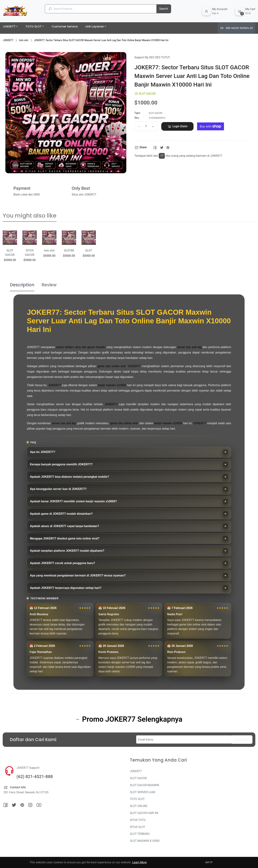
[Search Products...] (104, 9)
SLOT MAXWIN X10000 (145, 841)
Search (164, 9)
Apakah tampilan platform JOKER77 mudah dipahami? (67, 551)
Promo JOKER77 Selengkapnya (129, 719)
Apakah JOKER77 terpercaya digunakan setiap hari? (66, 588)
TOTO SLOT (137, 799)
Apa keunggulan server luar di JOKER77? (58, 489)
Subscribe (242, 740)
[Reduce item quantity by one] (139, 126)
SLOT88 (69, 254)
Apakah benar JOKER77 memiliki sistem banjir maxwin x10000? (73, 501)
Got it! (209, 862)
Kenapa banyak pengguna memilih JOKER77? (61, 464)
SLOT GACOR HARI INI (144, 813)
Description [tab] (22, 285)
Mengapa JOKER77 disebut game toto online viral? (65, 538)
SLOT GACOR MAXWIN (144, 785)
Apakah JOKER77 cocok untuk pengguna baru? (63, 563)
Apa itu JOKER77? (43, 452)
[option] (10, 254)
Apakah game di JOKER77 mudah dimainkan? (61, 514)
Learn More (139, 862)
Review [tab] (49, 285)
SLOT (89, 254)
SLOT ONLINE (139, 806)
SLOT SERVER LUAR (143, 792)
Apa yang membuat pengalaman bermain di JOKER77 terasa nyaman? (78, 575)
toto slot (24, 40)
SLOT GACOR (138, 778)
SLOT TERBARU (140, 834)
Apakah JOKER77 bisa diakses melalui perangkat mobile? (69, 477)
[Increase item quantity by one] (153, 126)
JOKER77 (8, 40)
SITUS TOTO (138, 820)
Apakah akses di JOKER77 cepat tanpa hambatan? (64, 526)
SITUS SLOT (138, 827)
